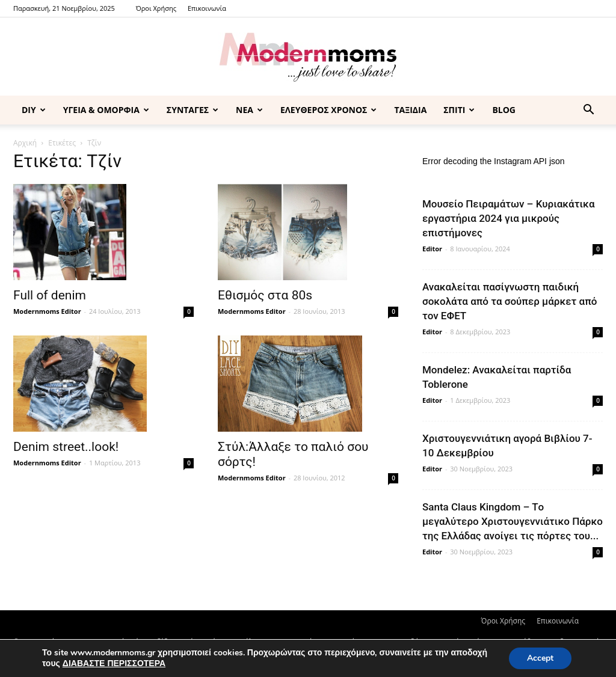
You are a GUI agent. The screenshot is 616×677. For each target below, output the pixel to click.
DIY (34, 110)
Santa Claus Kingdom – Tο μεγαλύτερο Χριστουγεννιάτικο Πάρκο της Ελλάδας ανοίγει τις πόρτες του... (513, 521)
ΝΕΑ (249, 110)
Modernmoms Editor (47, 311)
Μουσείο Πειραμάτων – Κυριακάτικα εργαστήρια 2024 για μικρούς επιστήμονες (509, 218)
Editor (432, 249)
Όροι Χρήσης (156, 8)
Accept (540, 658)
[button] (588, 111)
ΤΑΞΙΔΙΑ (410, 110)
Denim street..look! (66, 447)
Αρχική (25, 143)
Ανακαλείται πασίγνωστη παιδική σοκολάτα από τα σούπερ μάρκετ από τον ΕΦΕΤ (510, 301)
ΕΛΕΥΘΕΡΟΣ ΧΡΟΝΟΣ (328, 110)
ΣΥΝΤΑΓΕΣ (192, 110)
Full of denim (50, 295)
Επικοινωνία (207, 8)
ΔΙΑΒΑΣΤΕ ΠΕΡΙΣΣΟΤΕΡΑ (114, 663)
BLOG (504, 110)
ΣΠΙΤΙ (459, 110)
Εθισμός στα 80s (265, 295)
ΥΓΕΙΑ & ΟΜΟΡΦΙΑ (106, 110)
